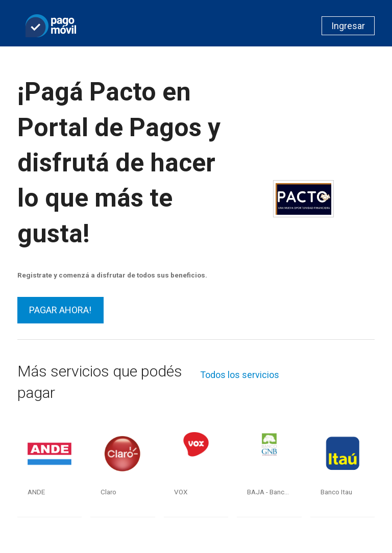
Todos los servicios (240, 375)
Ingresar (348, 26)
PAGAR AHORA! (60, 310)
